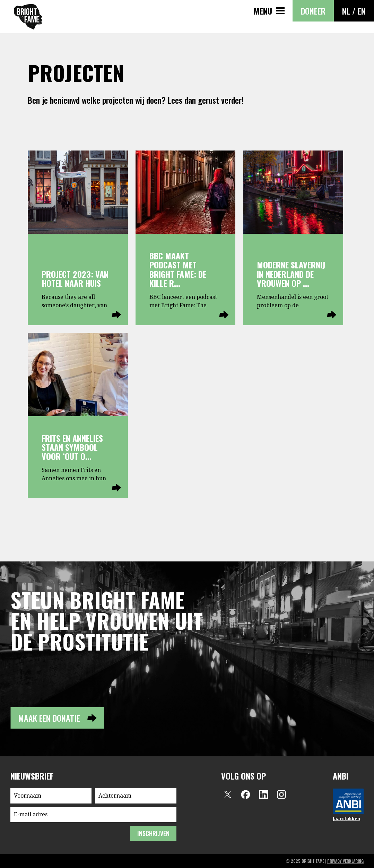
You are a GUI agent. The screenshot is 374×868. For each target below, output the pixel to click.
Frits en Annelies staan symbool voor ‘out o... (72, 447)
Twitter (227, 794)
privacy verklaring (345, 861)
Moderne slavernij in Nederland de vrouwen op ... (291, 274)
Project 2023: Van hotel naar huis (75, 278)
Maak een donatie (49, 718)
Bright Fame (28, 17)
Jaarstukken (346, 819)
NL (346, 11)
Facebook (245, 794)
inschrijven (153, 833)
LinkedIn (263, 794)
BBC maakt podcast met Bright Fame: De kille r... (178, 269)
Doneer (313, 11)
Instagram (281, 794)
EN (362, 11)
